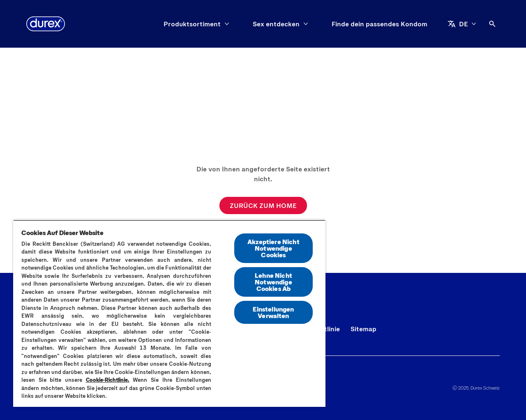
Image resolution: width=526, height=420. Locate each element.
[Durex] (46, 24)
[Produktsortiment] (192, 24)
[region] (169, 313)
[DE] (462, 24)
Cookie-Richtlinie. (108, 380)
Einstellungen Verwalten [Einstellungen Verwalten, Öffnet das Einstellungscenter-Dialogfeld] (273, 312)
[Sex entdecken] (276, 24)
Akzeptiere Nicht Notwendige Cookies (273, 248)
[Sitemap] (363, 329)
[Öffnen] (492, 24)
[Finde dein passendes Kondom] (380, 24)
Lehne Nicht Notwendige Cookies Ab (273, 282)
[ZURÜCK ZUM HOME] (263, 205)
